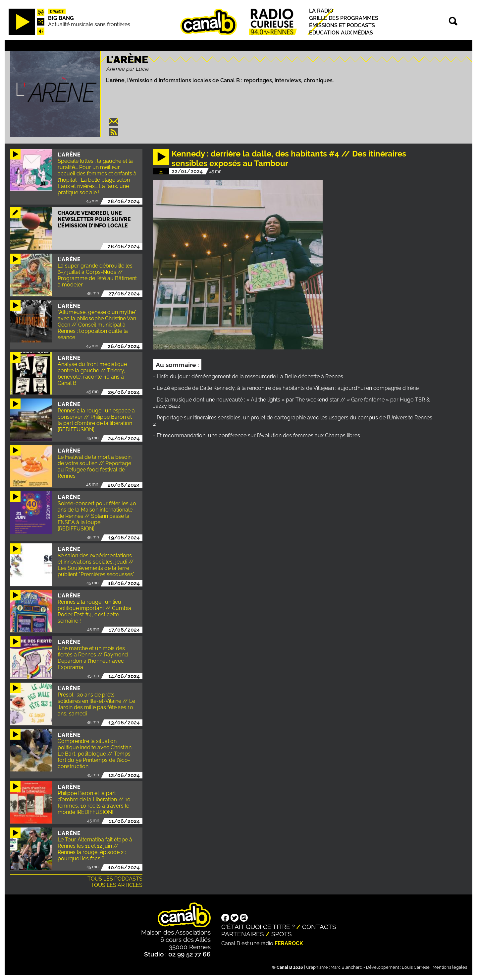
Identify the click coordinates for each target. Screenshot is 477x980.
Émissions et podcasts (342, 25)
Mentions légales (450, 967)
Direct (57, 11)
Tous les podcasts (115, 879)
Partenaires (243, 934)
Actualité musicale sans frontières (89, 24)
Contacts (319, 927)
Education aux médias (341, 33)
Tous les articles (117, 885)
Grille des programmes (344, 18)
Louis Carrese (416, 967)
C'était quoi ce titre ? (258, 927)
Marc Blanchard (346, 967)
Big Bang (61, 18)
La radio (321, 11)
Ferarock (289, 943)
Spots (282, 934)
